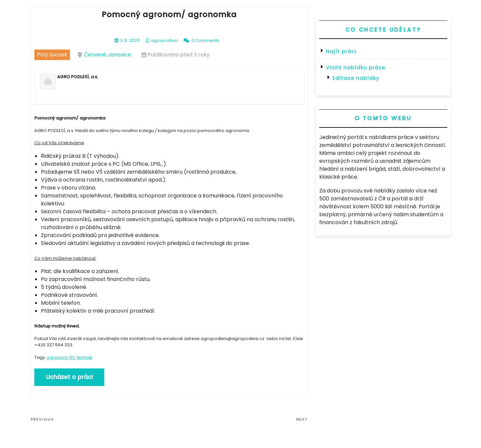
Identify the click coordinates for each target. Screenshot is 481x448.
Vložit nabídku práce (356, 68)
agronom (57, 357)
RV (72, 357)
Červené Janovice (107, 55)
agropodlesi (164, 40)
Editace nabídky (356, 78)
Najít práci (341, 51)
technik (85, 357)
